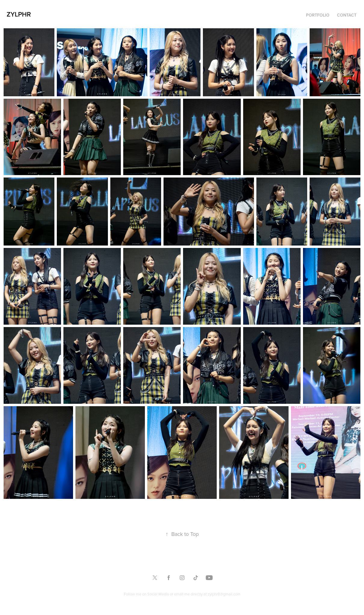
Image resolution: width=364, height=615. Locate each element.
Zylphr (19, 14)
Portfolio (318, 15)
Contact (347, 15)
